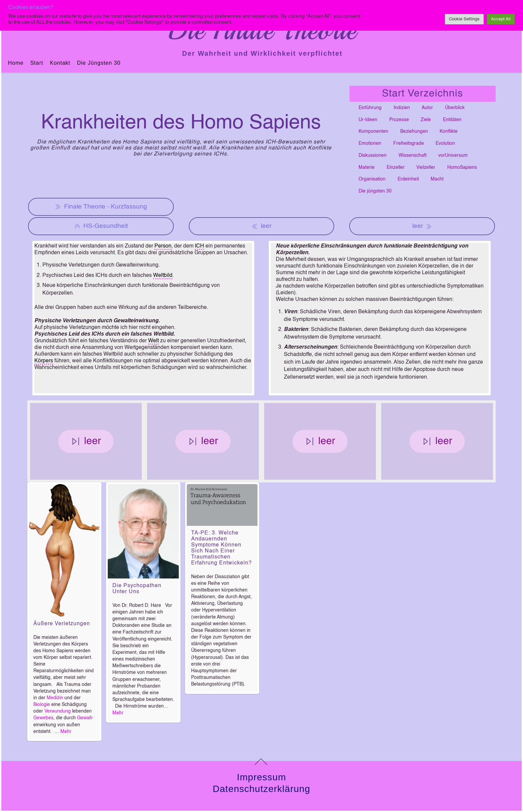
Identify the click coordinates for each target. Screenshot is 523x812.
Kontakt (60, 63)
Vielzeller (426, 167)
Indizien (402, 108)
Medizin (55, 698)
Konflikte (449, 131)
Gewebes (43, 718)
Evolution (445, 143)
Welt (153, 341)
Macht (437, 179)
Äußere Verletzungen (62, 624)
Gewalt (84, 718)
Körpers (44, 361)
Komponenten (373, 131)
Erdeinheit (408, 179)
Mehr (66, 732)
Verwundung (58, 711)
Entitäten (452, 120)
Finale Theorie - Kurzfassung (101, 207)
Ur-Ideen (368, 120)
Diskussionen (373, 155)
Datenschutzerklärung (261, 789)
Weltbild (163, 276)
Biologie (42, 705)
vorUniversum (453, 155)
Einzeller (396, 167)
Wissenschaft (413, 155)
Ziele (426, 120)
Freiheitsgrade (409, 143)
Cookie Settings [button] (464, 19)
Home (16, 63)
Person (163, 246)
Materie (367, 167)
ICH (199, 246)
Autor (427, 108)
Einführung (370, 108)
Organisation (372, 179)
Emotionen (370, 143)
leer (261, 226)
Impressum (261, 777)
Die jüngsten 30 (99, 63)
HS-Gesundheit (101, 226)
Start (37, 63)
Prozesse (399, 120)
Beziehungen (414, 131)
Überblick (455, 108)
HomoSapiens (462, 167)
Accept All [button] (501, 19)
